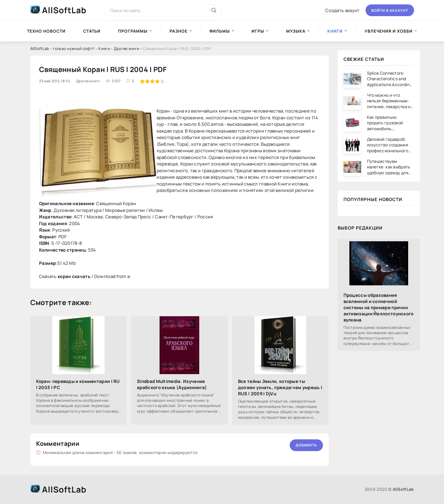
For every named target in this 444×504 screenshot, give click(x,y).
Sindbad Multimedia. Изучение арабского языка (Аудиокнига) (172, 384)
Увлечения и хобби (389, 31)
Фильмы (220, 31)
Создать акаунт (342, 10)
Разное (179, 31)
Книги (104, 48)
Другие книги (127, 48)
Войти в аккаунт (390, 10)
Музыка (296, 31)
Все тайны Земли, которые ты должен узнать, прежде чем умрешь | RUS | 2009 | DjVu (280, 387)
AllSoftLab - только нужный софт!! (62, 48)
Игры (258, 31)
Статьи (92, 31)
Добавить (306, 445)
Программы (133, 31)
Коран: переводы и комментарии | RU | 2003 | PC (78, 384)
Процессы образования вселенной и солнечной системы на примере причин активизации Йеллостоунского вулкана (379, 308)
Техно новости (46, 31)
